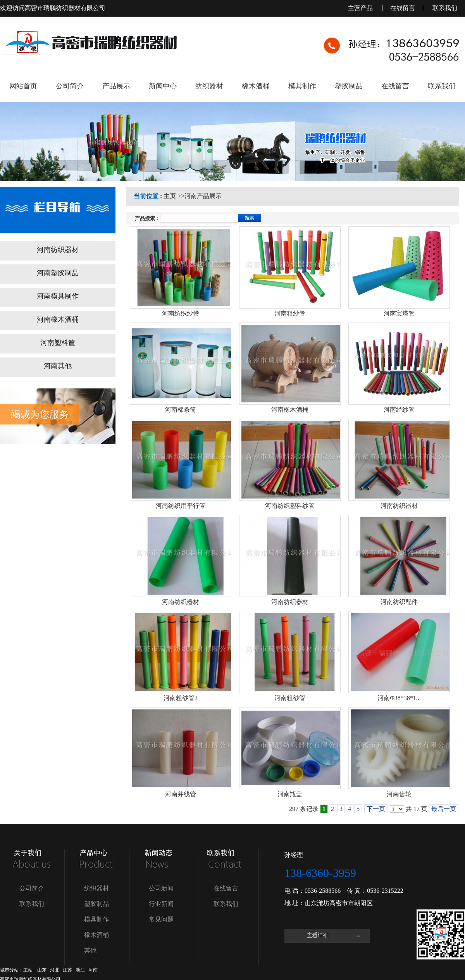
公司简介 (32, 888)
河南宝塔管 (399, 313)
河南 (93, 970)
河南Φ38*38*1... (399, 698)
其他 (90, 950)
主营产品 (361, 8)
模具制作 (96, 919)
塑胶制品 (96, 904)
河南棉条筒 (181, 410)
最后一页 (444, 809)
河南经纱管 (399, 410)
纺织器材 (96, 888)
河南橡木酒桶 (290, 410)
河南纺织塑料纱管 (290, 506)
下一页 (376, 809)
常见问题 (161, 919)
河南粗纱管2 (181, 698)
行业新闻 (161, 904)
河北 (55, 970)
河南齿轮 (399, 794)
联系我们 (445, 8)
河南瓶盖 (290, 794)
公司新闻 (161, 888)
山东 (42, 970)
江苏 (67, 970)
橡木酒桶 (96, 935)
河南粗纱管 (290, 313)
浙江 (80, 970)
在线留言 (403, 8)
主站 (28, 970)
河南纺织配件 (399, 602)
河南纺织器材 (399, 506)
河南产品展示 (203, 196)
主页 (170, 196)
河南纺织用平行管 (181, 506)
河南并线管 (181, 794)
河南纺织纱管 (181, 313)
